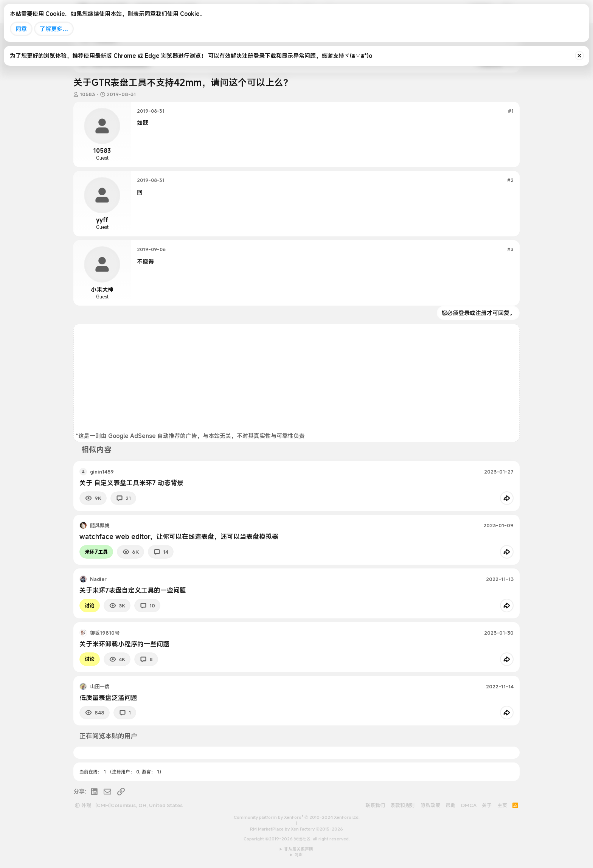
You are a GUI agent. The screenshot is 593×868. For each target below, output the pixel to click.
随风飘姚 (100, 525)
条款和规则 (403, 805)
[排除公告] (579, 56)
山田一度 (100, 686)
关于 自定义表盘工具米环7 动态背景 (131, 483)
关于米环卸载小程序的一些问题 (124, 644)
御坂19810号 (105, 633)
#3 (510, 249)
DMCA (469, 805)
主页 (502, 805)
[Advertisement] (296, 379)
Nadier (98, 579)
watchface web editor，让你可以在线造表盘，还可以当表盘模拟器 (179, 536)
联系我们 (375, 805)
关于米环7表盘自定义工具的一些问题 (133, 590)
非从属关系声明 (299, 849)
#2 (510, 180)
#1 (511, 111)
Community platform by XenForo (297, 817)
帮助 (450, 805)
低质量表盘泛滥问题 (108, 698)
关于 (487, 805)
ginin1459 (102, 472)
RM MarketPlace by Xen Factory (296, 829)
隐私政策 (430, 805)
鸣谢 (299, 855)
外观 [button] (83, 805)
